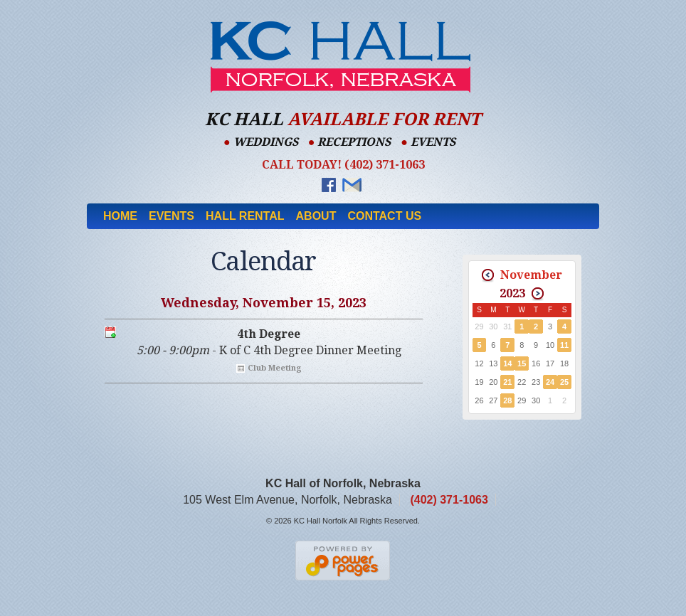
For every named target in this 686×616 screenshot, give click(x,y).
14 (507, 363)
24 (550, 382)
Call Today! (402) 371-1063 (343, 165)
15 (522, 363)
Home (120, 216)
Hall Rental (245, 216)
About (316, 216)
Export (110, 332)
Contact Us (384, 216)
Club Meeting (275, 368)
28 (507, 400)
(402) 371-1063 (449, 500)
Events (171, 216)
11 (564, 345)
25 (564, 382)
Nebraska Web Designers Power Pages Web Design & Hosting (343, 561)
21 (507, 382)
